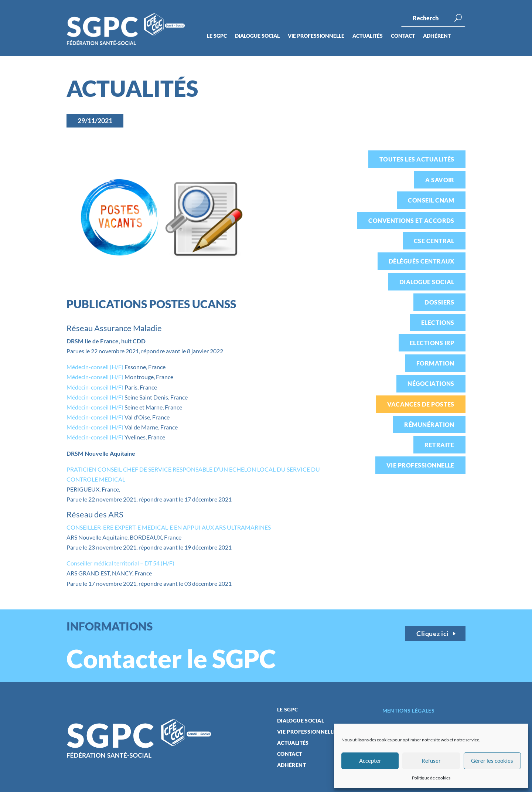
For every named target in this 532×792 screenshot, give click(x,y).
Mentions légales (409, 711)
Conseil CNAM (431, 200)
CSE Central (434, 241)
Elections (438, 322)
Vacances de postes (421, 404)
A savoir (440, 180)
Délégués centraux (422, 261)
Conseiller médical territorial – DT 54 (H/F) (120, 563)
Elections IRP (432, 343)
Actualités (368, 36)
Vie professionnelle (316, 36)
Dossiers (439, 302)
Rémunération (429, 424)
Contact (403, 36)
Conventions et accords (411, 220)
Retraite (439, 445)
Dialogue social (257, 36)
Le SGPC (217, 36)
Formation (435, 363)
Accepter (370, 761)
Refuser (431, 761)
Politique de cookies (431, 778)
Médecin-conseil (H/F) (95, 367)
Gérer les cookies (492, 761)
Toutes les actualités (417, 159)
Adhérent (437, 36)
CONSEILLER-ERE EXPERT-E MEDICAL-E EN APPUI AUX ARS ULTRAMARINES (169, 527)
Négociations (431, 383)
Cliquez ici (433, 633)
